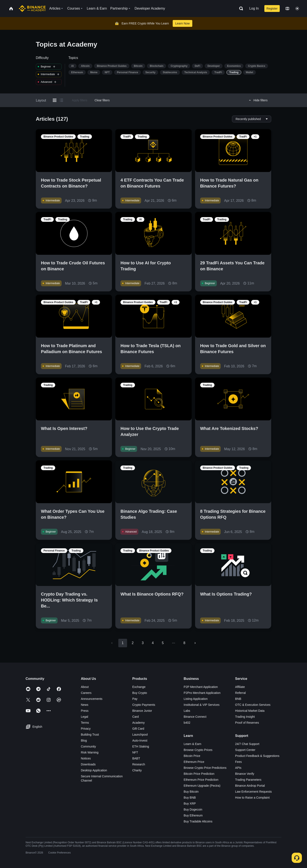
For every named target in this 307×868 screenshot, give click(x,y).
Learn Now (182, 23)
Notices (86, 758)
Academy (138, 723)
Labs (187, 711)
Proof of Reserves (247, 723)
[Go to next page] (195, 643)
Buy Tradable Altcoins (198, 821)
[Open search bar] (240, 9)
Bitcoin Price (192, 756)
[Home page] (32, 9)
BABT (136, 758)
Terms (85, 723)
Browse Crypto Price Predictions (205, 768)
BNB (238, 699)
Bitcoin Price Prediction (199, 774)
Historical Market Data (250, 711)
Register (272, 9)
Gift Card (138, 729)
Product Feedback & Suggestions (257, 756)
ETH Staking (141, 746)
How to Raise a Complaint (252, 798)
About (85, 687)
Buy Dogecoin (193, 809)
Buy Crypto (140, 693)
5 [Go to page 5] (163, 643)
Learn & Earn (193, 744)
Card (135, 717)
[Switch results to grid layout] (55, 100)
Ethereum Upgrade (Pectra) (202, 786)
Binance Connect (195, 717)
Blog (84, 741)
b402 (187, 723)
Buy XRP (190, 804)
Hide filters (258, 100)
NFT (135, 752)
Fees (238, 762)
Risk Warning (90, 752)
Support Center (245, 750)
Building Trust (90, 735)
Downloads (88, 764)
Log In (254, 8)
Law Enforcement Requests (253, 792)
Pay (135, 699)
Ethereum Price (194, 762)
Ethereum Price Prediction (201, 780)
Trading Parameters (248, 780)
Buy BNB (190, 798)
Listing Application (196, 699)
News (85, 705)
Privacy (86, 729)
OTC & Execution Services (253, 705)
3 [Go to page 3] (143, 643)
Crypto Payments (144, 705)
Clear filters (102, 100)
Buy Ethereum (193, 815)
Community (88, 746)
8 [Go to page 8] (184, 643)
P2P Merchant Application (201, 687)
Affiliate (240, 687)
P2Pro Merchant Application (202, 693)
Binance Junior (142, 711)
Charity (137, 770)
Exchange (139, 687)
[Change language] (287, 9)
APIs (238, 768)
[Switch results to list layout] (61, 100)
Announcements (92, 699)
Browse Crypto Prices (198, 750)
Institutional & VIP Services (202, 705)
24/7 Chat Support (247, 744)
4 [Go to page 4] (153, 643)
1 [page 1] (123, 643)
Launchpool (140, 735)
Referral (240, 693)
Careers (86, 693)
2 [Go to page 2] (133, 643)
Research (139, 764)
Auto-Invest (140, 741)
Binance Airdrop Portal (250, 786)
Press (85, 711)
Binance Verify (245, 774)
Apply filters (80, 100)
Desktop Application (94, 770)
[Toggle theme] (297, 9)
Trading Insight (245, 717)
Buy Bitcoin (191, 792)
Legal (84, 717)
